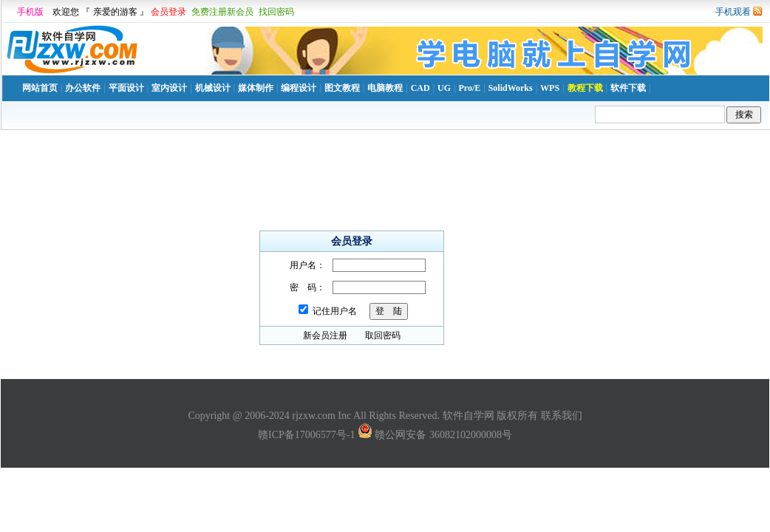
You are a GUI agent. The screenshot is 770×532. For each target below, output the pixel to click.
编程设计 (299, 88)
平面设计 (126, 88)
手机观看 (733, 12)
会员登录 (168, 12)
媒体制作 (256, 88)
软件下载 (628, 88)
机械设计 (213, 88)
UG (444, 88)
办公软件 (83, 88)
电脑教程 (385, 88)
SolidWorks (511, 88)
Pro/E (469, 88)
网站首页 (40, 88)
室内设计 (169, 88)
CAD (420, 88)
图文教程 (342, 88)
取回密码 (383, 335)
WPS (550, 88)
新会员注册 (325, 335)
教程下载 (585, 88)
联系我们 (562, 416)
